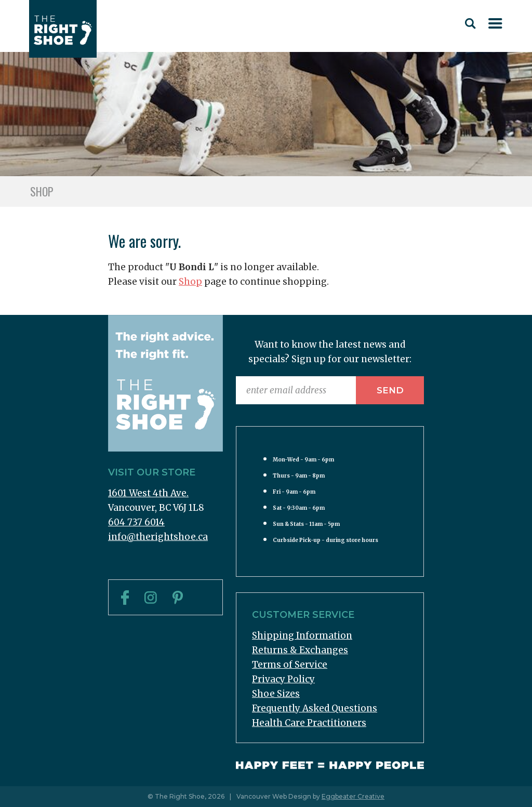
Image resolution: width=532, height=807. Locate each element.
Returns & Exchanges (300, 650)
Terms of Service (290, 665)
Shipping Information (302, 636)
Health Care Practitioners (309, 723)
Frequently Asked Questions (315, 708)
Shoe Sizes (276, 694)
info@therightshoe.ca (158, 537)
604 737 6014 (136, 522)
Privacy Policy (283, 679)
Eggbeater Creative (353, 796)
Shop (190, 282)
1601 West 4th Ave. (148, 493)
